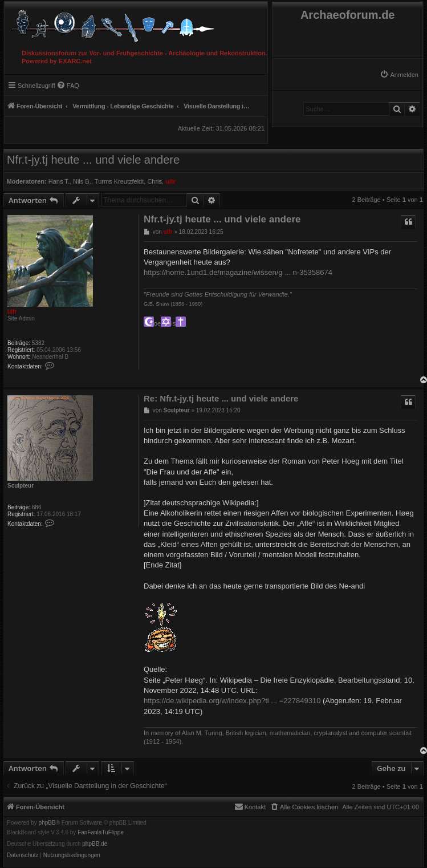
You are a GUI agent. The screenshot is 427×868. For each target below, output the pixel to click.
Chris (154, 181)
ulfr (170, 181)
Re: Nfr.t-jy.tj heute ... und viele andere (221, 398)
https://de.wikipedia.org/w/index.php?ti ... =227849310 (232, 701)
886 (37, 507)
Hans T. (59, 181)
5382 (38, 343)
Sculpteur (21, 486)
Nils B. (82, 181)
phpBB (47, 823)
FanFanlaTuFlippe (101, 833)
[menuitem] (399, 75)
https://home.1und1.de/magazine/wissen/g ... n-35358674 (238, 272)
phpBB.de (95, 844)
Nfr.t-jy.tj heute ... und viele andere (93, 160)
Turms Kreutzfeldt (119, 181)
